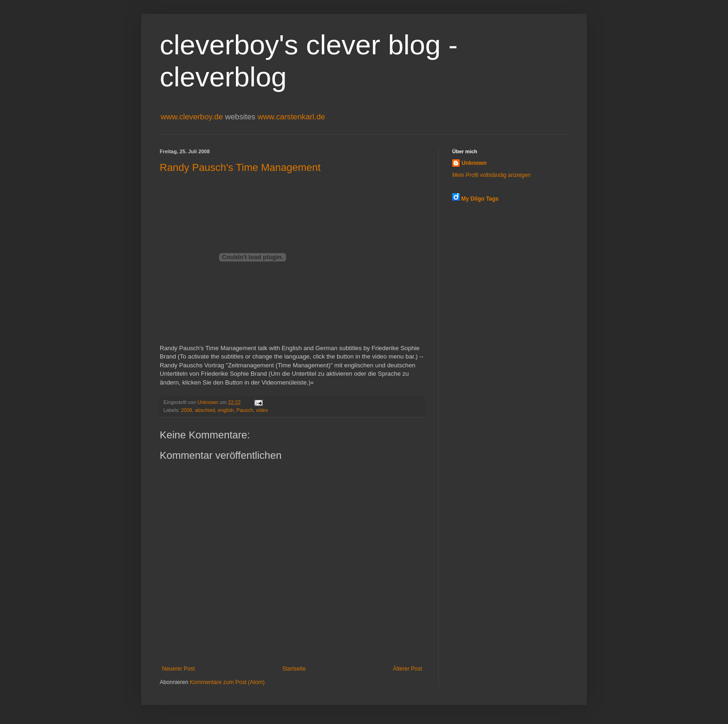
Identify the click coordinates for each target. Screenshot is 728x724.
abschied (205, 410)
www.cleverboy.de (193, 117)
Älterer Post (407, 669)
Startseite (294, 669)
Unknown (474, 163)
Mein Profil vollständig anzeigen (491, 175)
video (262, 410)
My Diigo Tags (480, 199)
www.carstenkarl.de (292, 117)
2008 (187, 410)
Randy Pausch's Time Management (240, 167)
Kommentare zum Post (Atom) (227, 682)
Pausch (245, 410)
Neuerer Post (179, 669)
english (226, 410)
